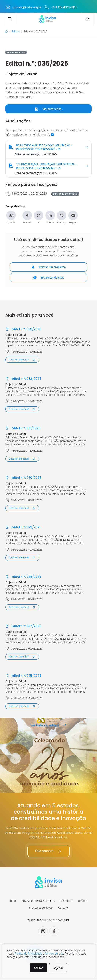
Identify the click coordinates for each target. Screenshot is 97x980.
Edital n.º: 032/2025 (23, 379)
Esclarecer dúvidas (48, 278)
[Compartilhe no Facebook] (27, 216)
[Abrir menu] (10, 19)
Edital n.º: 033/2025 (23, 330)
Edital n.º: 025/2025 (23, 676)
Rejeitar (58, 968)
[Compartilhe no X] (39, 216)
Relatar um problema (48, 267)
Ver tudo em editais (48, 725)
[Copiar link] (11, 216)
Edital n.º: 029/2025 (23, 528)
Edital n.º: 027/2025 (23, 627)
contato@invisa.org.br (23, 7)
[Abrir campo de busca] (87, 19)
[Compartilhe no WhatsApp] (62, 216)
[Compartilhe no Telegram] (73, 216)
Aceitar (38, 968)
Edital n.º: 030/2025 (23, 478)
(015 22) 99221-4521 (61, 7)
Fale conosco (48, 851)
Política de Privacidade (28, 954)
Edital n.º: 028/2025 (23, 577)
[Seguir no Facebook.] (54, 932)
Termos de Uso (54, 954)
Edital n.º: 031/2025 (23, 429)
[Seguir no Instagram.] (43, 932)
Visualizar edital (48, 109)
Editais (16, 31)
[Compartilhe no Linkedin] (50, 216)
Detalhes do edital (22, 360)
